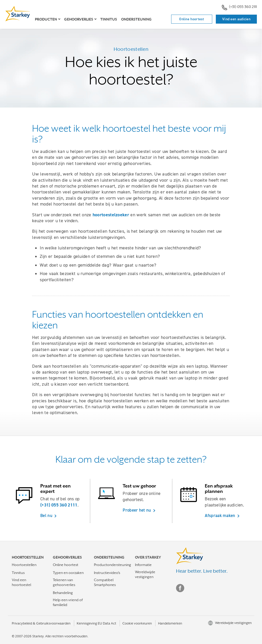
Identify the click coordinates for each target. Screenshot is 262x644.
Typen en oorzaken (68, 573)
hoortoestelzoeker (111, 215)
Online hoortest (192, 19)
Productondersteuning (113, 565)
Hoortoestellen (24, 565)
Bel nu (46, 515)
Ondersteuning (136, 19)
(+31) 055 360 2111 (239, 7)
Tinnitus (109, 19)
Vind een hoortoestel (21, 582)
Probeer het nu (137, 510)
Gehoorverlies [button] (79, 19)
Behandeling (63, 593)
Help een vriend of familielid (68, 602)
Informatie (143, 565)
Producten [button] (46, 19)
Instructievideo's (107, 573)
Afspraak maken (220, 515)
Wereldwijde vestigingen (145, 574)
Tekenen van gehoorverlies (64, 582)
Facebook (180, 588)
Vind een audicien (236, 19)
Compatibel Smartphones (105, 582)
